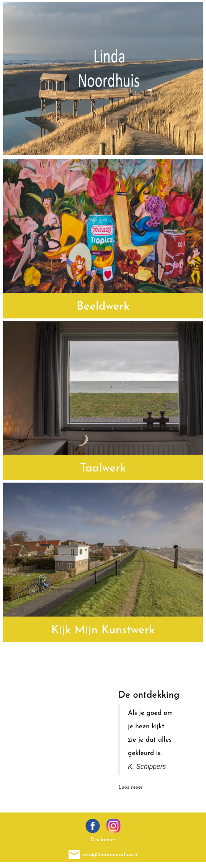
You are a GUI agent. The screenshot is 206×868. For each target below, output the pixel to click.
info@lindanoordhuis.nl (111, 854)
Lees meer (131, 787)
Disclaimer (103, 840)
